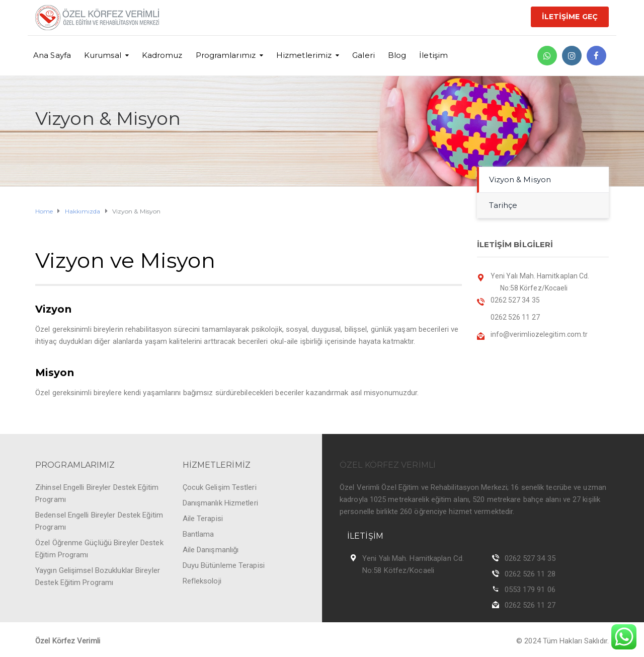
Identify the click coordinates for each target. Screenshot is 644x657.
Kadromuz (162, 55)
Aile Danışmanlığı (211, 550)
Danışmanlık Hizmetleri (220, 503)
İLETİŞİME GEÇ (570, 17)
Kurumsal (103, 55)
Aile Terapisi (203, 519)
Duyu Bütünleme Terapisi (224, 565)
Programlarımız (226, 55)
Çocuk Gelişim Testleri (220, 487)
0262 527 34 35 (530, 558)
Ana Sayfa (52, 55)
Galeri (364, 55)
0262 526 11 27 (530, 605)
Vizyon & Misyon (520, 179)
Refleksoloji (202, 581)
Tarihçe (503, 205)
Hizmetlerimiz (304, 55)
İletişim (433, 55)
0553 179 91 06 (530, 590)
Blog (397, 55)
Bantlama (198, 534)
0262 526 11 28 (530, 574)
